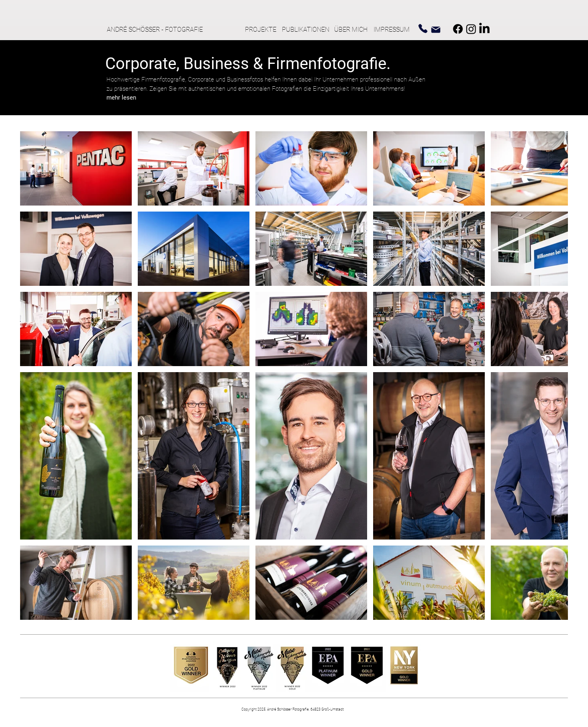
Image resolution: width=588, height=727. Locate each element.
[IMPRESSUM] (393, 30)
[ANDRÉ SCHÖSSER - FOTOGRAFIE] (158, 30)
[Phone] (423, 29)
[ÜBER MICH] (353, 30)
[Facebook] (458, 29)
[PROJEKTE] (261, 30)
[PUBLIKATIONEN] (306, 30)
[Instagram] (471, 29)
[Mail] (436, 30)
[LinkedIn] (484, 29)
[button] (121, 97)
